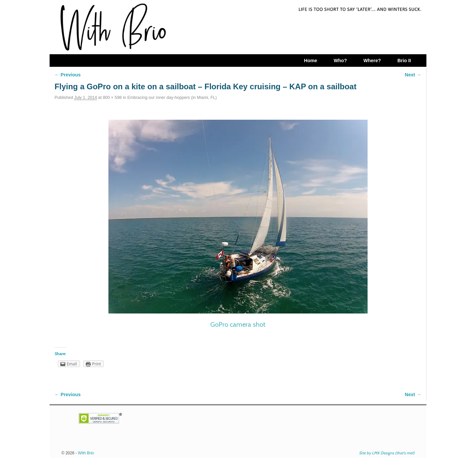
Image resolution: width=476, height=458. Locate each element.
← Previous (68, 75)
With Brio (86, 453)
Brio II (404, 61)
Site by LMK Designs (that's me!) (387, 453)
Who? (340, 61)
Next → (413, 75)
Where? (372, 61)
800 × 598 (112, 97)
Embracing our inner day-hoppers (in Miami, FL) (172, 97)
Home (310, 61)
